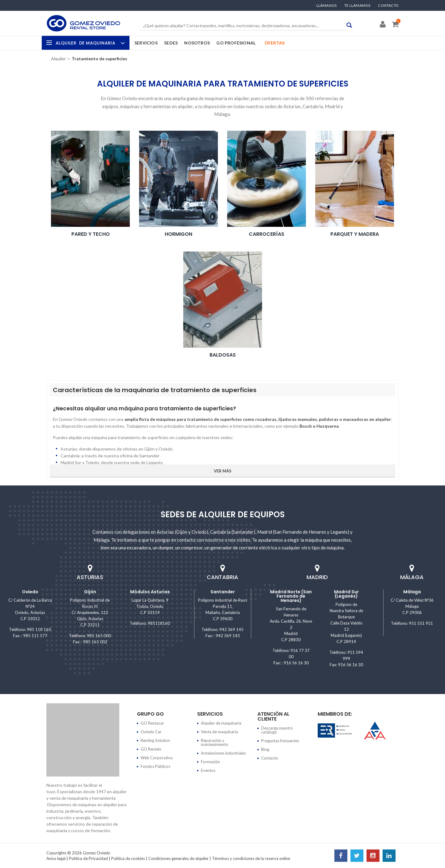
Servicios (146, 43)
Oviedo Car (151, 732)
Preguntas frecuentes (280, 741)
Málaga (412, 592)
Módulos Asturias (150, 592)
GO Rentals (151, 749)
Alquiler (89, 43)
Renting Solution (155, 740)
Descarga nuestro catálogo (277, 730)
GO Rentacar (152, 723)
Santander (223, 592)
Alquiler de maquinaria (221, 723)
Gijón (90, 592)
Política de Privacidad (88, 858)
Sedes (171, 43)
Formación (210, 762)
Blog (265, 749)
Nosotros (197, 43)
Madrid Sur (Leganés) (346, 594)
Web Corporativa (157, 758)
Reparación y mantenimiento (214, 742)
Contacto (388, 6)
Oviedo (30, 592)
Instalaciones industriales (223, 753)
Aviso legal (56, 858)
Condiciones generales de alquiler (178, 858)
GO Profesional (236, 43)
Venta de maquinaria (219, 732)
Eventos (208, 770)
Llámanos (327, 6)
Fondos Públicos (155, 766)
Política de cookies (128, 858)
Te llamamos (357, 6)
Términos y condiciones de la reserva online (251, 858)
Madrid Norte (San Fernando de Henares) (291, 596)
